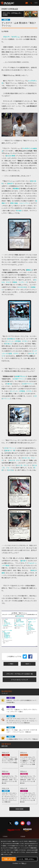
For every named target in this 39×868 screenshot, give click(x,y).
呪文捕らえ (8, 344)
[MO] (18, 616)
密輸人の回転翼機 (19, 622)
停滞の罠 (9, 384)
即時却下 (10, 184)
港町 (5, 622)
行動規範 (23, 836)
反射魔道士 (11, 339)
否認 (29, 627)
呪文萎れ (16, 188)
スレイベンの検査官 (7, 631)
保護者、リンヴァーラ (20, 282)
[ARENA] (22, 616)
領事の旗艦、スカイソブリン (20, 203)
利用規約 (5, 836)
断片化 (30, 624)
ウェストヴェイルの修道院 (7, 625)
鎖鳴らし (29, 270)
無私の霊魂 (7, 633)
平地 (6, 619)
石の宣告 (10, 470)
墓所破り (24, 561)
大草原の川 (7, 623)
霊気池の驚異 (10, 156)
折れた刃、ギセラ (15, 460)
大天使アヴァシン (21, 376)
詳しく (24, 863)
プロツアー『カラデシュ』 (12, 37)
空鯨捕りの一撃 (10, 451)
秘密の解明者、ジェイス (31, 630)
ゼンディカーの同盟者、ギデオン (17, 341)
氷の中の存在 (22, 287)
